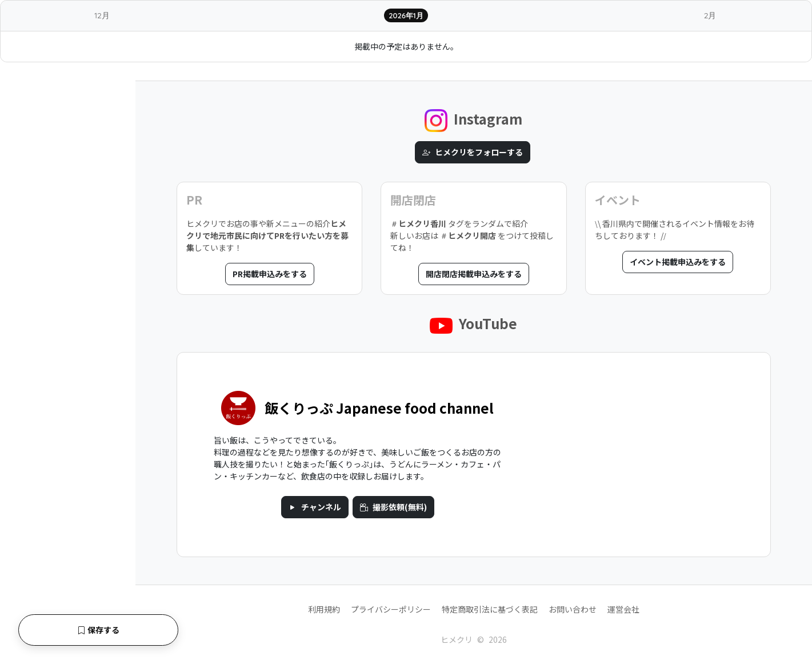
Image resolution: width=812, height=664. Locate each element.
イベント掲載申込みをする (678, 262)
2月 (710, 15)
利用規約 (324, 609)
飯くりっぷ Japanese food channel (379, 408)
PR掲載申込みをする (270, 274)
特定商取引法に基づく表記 (490, 609)
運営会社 (623, 609)
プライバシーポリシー (391, 609)
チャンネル (315, 507)
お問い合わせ (573, 609)
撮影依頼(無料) (393, 507)
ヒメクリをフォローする (473, 152)
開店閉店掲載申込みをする (474, 274)
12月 (102, 15)
